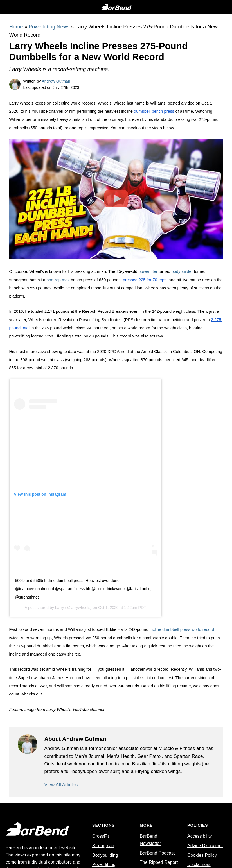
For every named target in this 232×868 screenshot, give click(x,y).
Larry (60, 608)
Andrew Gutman (56, 81)
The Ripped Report (159, 863)
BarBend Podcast (157, 853)
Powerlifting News (49, 27)
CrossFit (101, 836)
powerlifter (148, 271)
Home (16, 27)
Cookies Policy (202, 855)
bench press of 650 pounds (96, 280)
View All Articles (61, 785)
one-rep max (58, 280)
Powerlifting (104, 865)
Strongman (103, 846)
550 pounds (41, 288)
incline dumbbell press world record (182, 629)
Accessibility (200, 836)
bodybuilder (182, 271)
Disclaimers (199, 865)
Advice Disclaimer (205, 846)
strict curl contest (158, 678)
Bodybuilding (105, 855)
